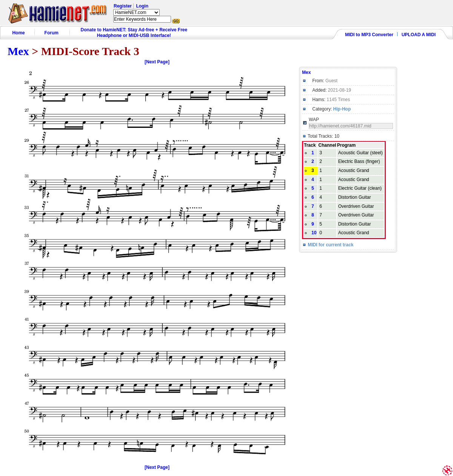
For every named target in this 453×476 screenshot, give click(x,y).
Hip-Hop (342, 109)
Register (123, 6)
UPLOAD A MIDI (419, 35)
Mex (18, 51)
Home (18, 33)
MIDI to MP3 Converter (369, 35)
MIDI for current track (331, 245)
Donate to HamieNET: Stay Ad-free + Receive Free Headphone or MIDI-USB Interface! (134, 33)
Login (142, 6)
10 (314, 233)
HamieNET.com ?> (136, 12)
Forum (52, 33)
